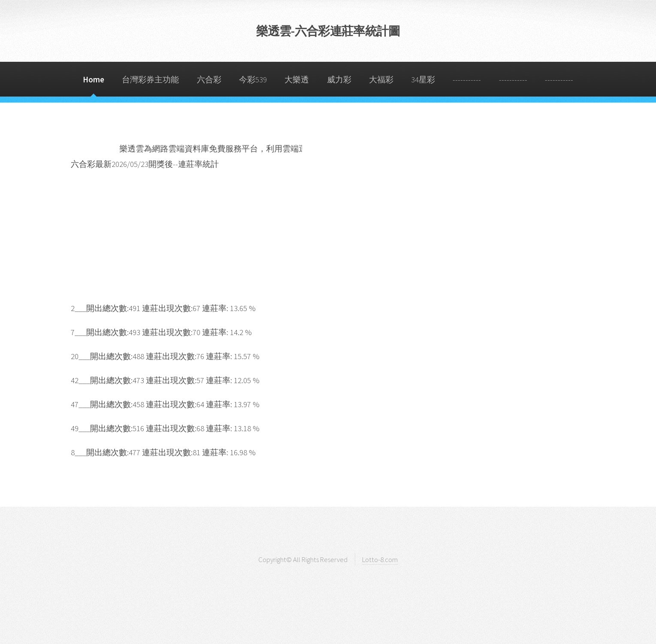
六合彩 (209, 80)
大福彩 (381, 80)
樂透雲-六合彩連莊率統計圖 (328, 31)
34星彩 (423, 80)
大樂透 (297, 80)
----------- (467, 80)
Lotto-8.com (380, 559)
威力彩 (339, 80)
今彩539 (253, 80)
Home (94, 80)
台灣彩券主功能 (150, 80)
